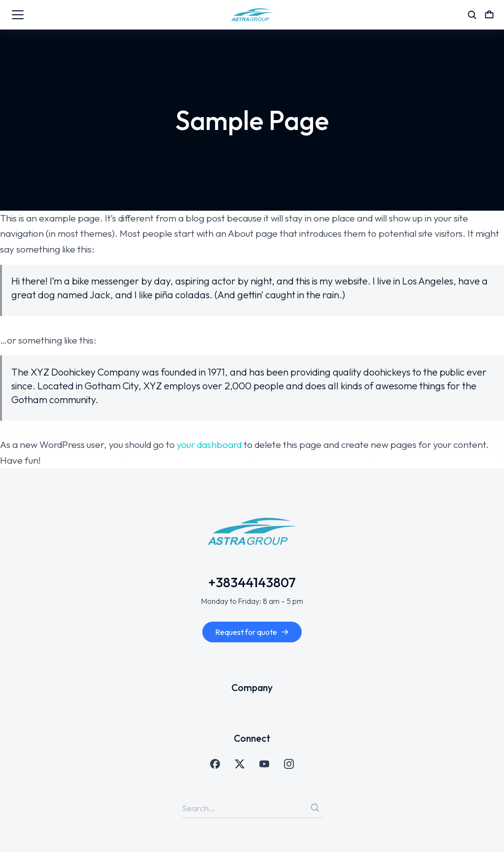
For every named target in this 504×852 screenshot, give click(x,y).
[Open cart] (489, 15)
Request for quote (252, 632)
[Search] (315, 808)
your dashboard (209, 444)
